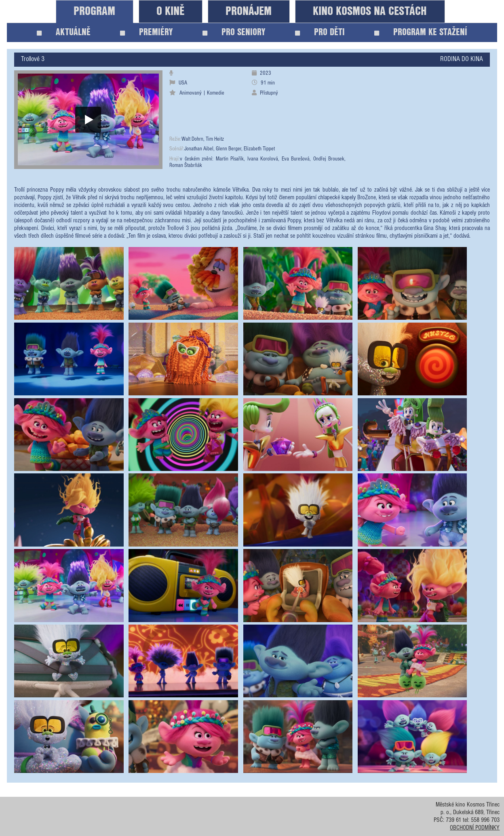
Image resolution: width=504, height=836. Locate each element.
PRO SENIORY (234, 33)
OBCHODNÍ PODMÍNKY (475, 828)
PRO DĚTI (320, 33)
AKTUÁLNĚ (64, 33)
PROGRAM (94, 12)
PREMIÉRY (146, 33)
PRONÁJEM (249, 12)
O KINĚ (170, 12)
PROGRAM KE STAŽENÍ (421, 33)
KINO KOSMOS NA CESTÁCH (370, 12)
